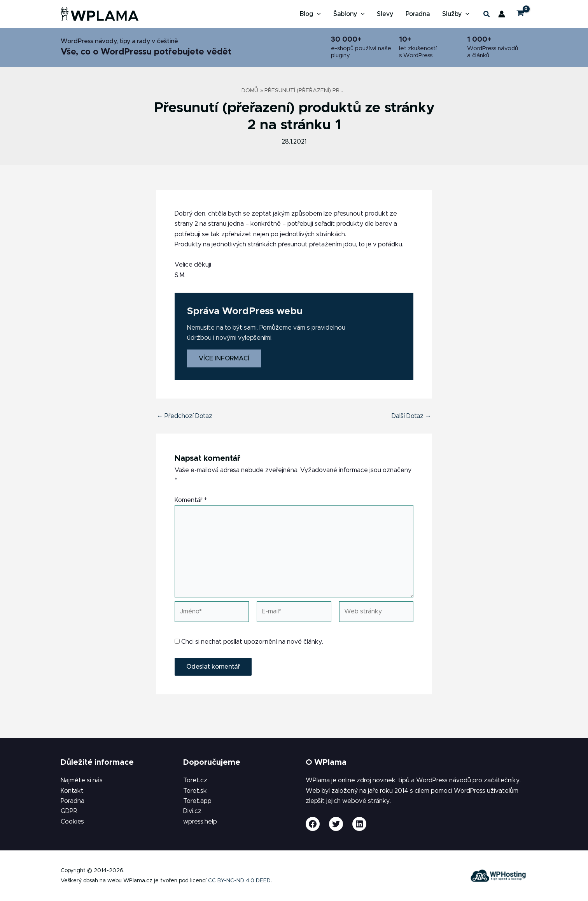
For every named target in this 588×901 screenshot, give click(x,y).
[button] (317, 14)
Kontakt (72, 791)
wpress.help (200, 822)
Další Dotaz (411, 416)
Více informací (224, 358)
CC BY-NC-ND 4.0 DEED (239, 881)
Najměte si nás (82, 780)
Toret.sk (195, 791)
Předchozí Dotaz (185, 416)
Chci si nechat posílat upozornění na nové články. (249, 642)
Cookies (72, 822)
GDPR (69, 811)
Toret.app (197, 801)
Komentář (191, 500)
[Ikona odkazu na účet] (502, 14)
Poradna (73, 801)
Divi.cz (192, 811)
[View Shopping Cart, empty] (520, 14)
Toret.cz (195, 780)
